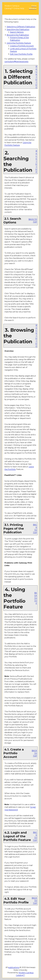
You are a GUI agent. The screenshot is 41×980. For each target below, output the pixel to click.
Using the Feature (19, 43)
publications (14, 967)
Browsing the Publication (18, 35)
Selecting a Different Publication (21, 27)
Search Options (17, 32)
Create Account (22, 46)
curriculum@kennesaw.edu (16, 61)
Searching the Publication (18, 29)
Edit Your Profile (21, 54)
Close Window (33, 7)
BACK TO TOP (36, 77)
